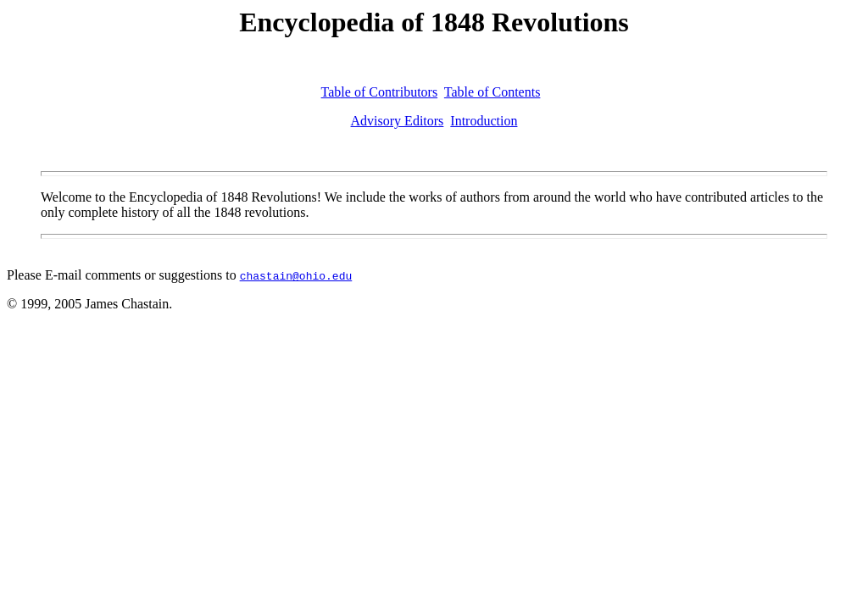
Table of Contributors (380, 92)
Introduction (484, 121)
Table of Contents (492, 92)
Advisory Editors (398, 121)
